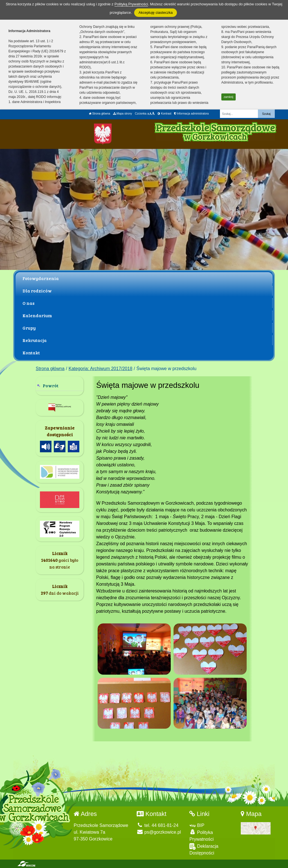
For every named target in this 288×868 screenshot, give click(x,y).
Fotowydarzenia (41, 278)
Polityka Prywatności (201, 835)
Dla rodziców (37, 291)
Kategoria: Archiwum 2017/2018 (101, 369)
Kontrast (164, 114)
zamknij (228, 97)
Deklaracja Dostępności (204, 849)
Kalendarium (37, 315)
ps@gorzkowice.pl (159, 832)
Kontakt (31, 353)
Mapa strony (123, 114)
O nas (29, 303)
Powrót (51, 385)
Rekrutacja (35, 340)
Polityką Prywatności (131, 4)
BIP (197, 825)
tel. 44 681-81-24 (157, 825)
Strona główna (100, 114)
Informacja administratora (191, 114)
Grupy (29, 328)
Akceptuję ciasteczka (155, 13)
